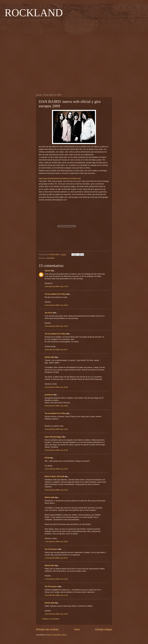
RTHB (47, 458)
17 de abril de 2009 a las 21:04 (56, 579)
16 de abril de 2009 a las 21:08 (56, 450)
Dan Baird (50, 258)
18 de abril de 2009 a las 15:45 (56, 614)
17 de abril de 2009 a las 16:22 (56, 542)
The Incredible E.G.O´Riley (55, 294)
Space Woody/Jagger (53, 437)
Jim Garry (49, 313)
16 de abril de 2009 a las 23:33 (56, 490)
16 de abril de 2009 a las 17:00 (56, 286)
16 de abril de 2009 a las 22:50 (56, 469)
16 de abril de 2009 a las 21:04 (56, 429)
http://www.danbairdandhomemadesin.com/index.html (60, 178)
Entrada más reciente (47, 629)
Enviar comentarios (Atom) (57, 635)
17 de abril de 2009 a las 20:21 (56, 558)
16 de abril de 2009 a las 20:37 (56, 350)
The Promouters (51, 549)
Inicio (77, 629)
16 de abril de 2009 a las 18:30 (56, 326)
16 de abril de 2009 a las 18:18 (56, 305)
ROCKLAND (34, 13)
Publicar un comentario (51, 619)
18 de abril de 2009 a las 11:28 (56, 595)
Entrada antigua (104, 629)
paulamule (49, 395)
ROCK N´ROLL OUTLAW (54, 476)
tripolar (48, 271)
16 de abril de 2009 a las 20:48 (56, 406)
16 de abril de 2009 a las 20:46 (56, 387)
